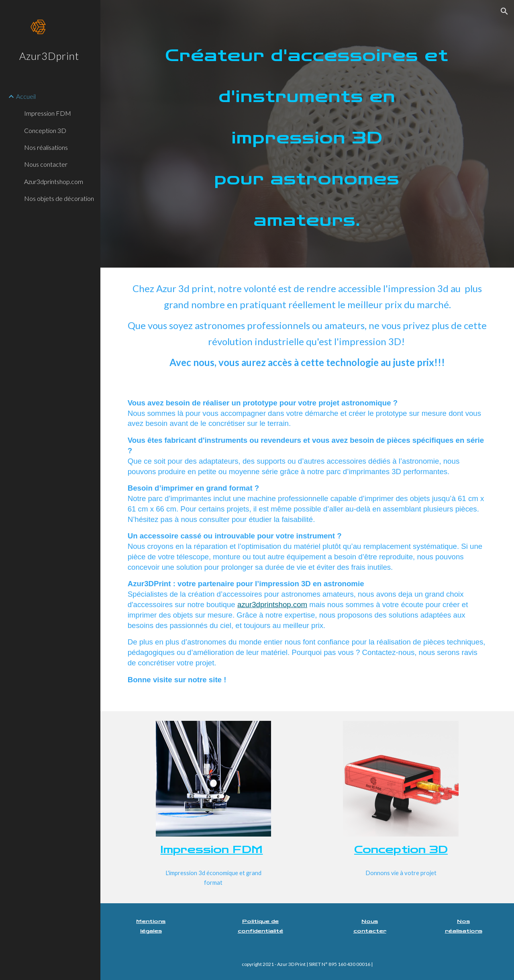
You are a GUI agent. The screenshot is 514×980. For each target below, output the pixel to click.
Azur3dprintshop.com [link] (54, 181)
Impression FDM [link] (48, 113)
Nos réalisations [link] (46, 147)
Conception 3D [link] (45, 130)
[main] (307, 134)
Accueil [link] (26, 96)
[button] (504, 11)
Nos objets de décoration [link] (59, 198)
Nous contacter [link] (46, 164)
